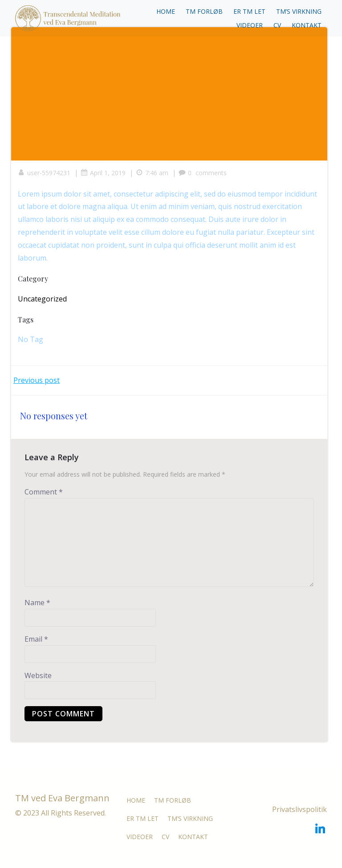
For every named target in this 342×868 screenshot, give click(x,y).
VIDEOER (250, 25)
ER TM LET (249, 11)
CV (277, 25)
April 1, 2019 (103, 173)
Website (38, 675)
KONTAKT (307, 25)
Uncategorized (42, 299)
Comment (44, 492)
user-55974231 (44, 173)
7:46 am (152, 173)
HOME (166, 11)
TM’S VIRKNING (299, 11)
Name (37, 603)
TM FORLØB (204, 11)
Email (36, 639)
